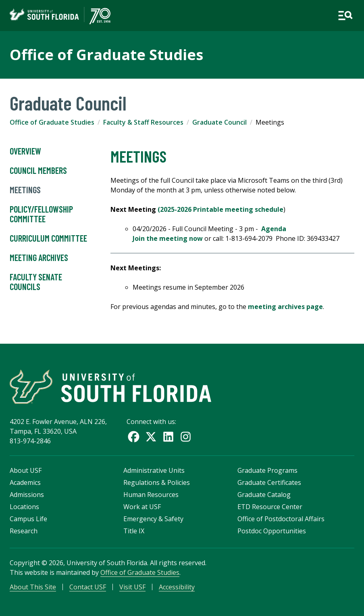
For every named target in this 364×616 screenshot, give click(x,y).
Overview (25, 151)
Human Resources (151, 495)
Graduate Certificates (269, 482)
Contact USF (88, 587)
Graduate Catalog (264, 495)
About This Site (33, 587)
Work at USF (142, 507)
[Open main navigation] (345, 16)
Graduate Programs (267, 470)
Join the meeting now (168, 238)
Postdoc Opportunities (272, 531)
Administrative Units (154, 470)
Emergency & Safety (153, 519)
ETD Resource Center (270, 507)
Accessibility (177, 587)
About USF (26, 470)
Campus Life (28, 519)
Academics (25, 482)
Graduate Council (219, 122)
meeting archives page (285, 307)
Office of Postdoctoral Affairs (281, 519)
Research (24, 531)
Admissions (27, 495)
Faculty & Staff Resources (143, 122)
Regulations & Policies (157, 482)
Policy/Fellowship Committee (41, 214)
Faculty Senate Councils (36, 282)
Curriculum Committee (48, 238)
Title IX (134, 531)
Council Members (38, 171)
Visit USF (132, 587)
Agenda (274, 229)
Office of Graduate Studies (106, 55)
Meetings (25, 190)
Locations (24, 507)
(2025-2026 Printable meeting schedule (220, 209)
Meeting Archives (39, 258)
